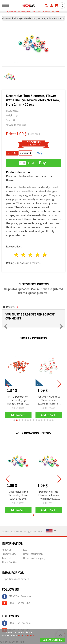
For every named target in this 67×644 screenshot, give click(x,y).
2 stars (24, 255)
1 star (16, 255)
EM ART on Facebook (16, 597)
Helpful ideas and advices (15, 579)
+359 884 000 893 (51, 12)
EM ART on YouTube (16, 603)
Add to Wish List (16, 125)
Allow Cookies (53, 640)
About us (7, 550)
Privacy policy (9, 554)
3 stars (31, 255)
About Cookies (10, 562)
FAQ (25, 550)
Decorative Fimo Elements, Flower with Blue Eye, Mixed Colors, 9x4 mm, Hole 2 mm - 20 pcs (18, 495)
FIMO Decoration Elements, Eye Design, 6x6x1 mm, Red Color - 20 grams (18, 400)
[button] (14, 420)
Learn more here (26, 635)
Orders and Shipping (34, 558)
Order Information (33, 554)
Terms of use (9, 558)
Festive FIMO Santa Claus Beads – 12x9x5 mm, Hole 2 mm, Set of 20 (49, 400)
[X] (3, 632)
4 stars (38, 255)
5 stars (45, 255)
